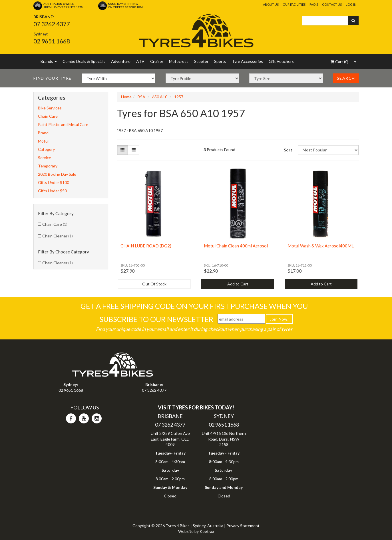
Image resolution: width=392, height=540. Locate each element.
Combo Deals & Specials (84, 61)
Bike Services (50, 108)
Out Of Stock (154, 284)
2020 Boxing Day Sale (57, 174)
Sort (288, 150)
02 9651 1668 (52, 41)
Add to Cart (238, 284)
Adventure (121, 61)
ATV (140, 61)
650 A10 (160, 97)
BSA (141, 97)
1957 (179, 97)
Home (126, 97)
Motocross (179, 61)
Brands (49, 61)
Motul (43, 141)
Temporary (48, 166)
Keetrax (207, 531)
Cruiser (157, 61)
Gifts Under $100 (54, 182)
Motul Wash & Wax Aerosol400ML (321, 246)
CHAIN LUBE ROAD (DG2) (146, 246)
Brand (43, 133)
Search (346, 78)
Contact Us (332, 4)
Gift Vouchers (281, 61)
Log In (351, 4)
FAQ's (314, 4)
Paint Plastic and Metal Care (63, 124)
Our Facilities (294, 4)
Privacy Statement (243, 526)
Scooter (201, 61)
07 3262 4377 (52, 24)
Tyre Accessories (247, 61)
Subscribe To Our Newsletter (156, 319)
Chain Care (48, 116)
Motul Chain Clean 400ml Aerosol (236, 246)
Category (46, 149)
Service (45, 158)
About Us (271, 4)
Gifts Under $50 (52, 191)
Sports (220, 61)
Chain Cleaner (58, 236)
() (340, 62)
